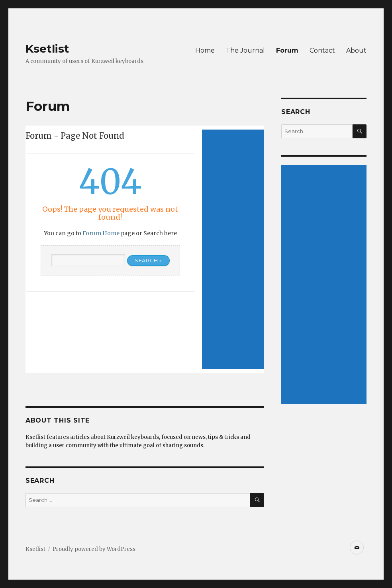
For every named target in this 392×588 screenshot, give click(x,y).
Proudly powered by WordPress (94, 549)
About (356, 50)
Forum (287, 50)
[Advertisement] (233, 249)
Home (205, 50)
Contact (322, 50)
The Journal (245, 50)
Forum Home (101, 233)
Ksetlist (47, 49)
